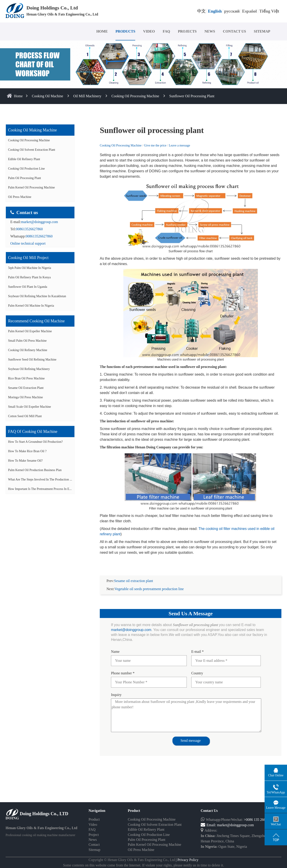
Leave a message (179, 145)
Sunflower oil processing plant (192, 96)
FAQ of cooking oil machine (33, 432)
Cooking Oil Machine (48, 96)
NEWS (210, 31)
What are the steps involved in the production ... (40, 479)
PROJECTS (187, 31)
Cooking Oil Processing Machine (135, 96)
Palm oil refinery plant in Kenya (29, 277)
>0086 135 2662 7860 (260, 820)
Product (94, 819)
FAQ (166, 31)
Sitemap (94, 850)
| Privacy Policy (187, 860)
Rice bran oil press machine (26, 378)
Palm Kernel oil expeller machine (30, 331)
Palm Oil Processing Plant (25, 178)
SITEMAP (262, 31)
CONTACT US (234, 31)
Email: (209, 825)
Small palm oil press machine (27, 341)
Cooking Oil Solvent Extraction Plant (32, 150)
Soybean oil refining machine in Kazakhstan (37, 296)
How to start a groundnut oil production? (35, 442)
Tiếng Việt (269, 11)
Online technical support (28, 243)
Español (249, 11)
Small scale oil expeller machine (29, 407)
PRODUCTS (125, 31)
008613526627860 (29, 229)
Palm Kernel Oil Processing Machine (31, 187)
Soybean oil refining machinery (29, 369)
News (93, 840)
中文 (201, 11)
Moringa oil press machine (25, 397)
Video (93, 825)
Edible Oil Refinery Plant (24, 159)
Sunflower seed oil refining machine (32, 360)
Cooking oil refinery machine (28, 350)
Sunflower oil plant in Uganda (28, 287)
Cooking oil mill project (28, 258)
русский (232, 11)
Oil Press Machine (20, 197)
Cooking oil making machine (32, 130)
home (18, 96)
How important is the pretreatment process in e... (40, 489)
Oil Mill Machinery (87, 96)
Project (94, 835)
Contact (94, 845)
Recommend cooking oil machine (36, 321)
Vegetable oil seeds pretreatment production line (149, 589)
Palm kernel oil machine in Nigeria (31, 306)
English (215, 11)
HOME (102, 31)
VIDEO (149, 31)
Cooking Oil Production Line (26, 169)
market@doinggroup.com (39, 222)
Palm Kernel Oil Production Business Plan (35, 470)
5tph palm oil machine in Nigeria (30, 268)
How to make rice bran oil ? (27, 451)
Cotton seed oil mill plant (25, 416)
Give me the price (155, 145)
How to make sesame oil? (25, 461)
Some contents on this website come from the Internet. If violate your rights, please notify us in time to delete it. (143, 865)
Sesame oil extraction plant (26, 388)
